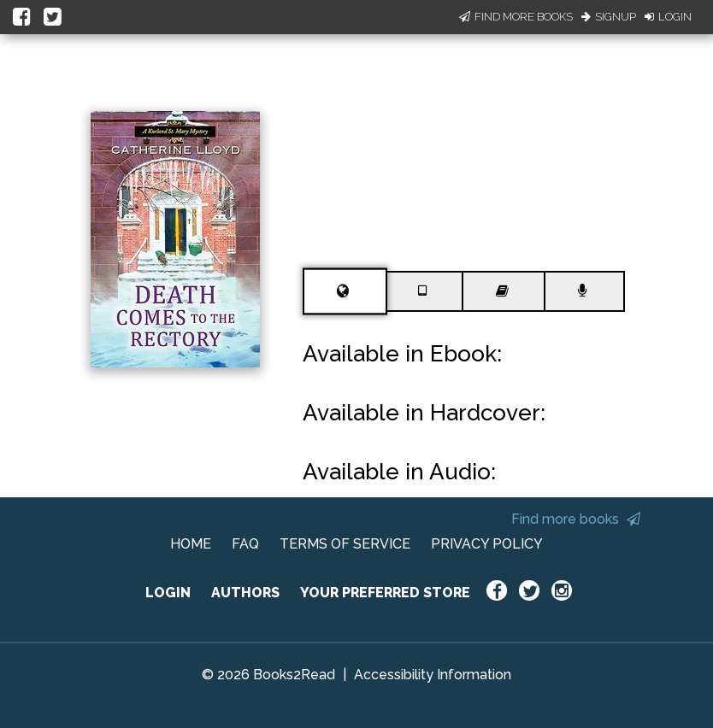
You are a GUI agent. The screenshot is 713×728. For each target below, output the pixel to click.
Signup (609, 17)
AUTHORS (245, 593)
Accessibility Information (433, 675)
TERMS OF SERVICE (345, 544)
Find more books (576, 519)
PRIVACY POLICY (487, 544)
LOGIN (168, 593)
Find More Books (516, 17)
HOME (191, 544)
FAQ (245, 544)
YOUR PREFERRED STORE (385, 593)
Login (668, 17)
